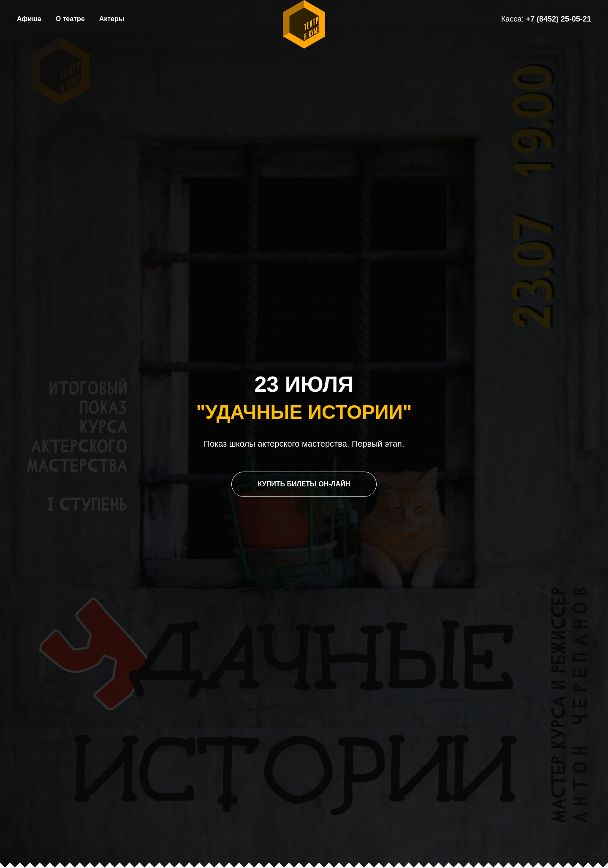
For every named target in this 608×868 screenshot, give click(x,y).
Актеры (112, 19)
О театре (70, 19)
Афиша (29, 19)
